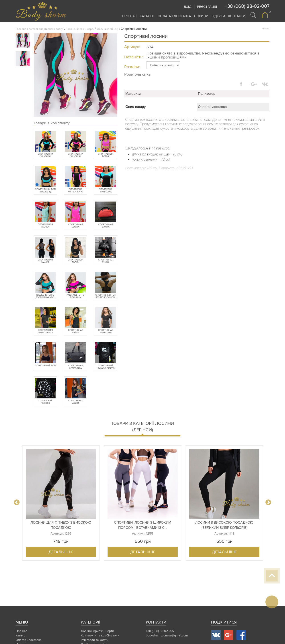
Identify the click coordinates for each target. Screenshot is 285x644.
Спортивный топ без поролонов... (106, 296)
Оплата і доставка (174, 16)
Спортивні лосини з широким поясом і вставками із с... (143, 525)
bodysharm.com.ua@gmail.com (167, 635)
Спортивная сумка (106, 226)
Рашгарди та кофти (95, 640)
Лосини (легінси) (108, 29)
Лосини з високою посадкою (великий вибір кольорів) (224, 525)
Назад (266, 29)
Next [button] (268, 503)
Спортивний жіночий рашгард (45, 155)
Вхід (188, 7)
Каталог (147, 16)
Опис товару (135, 107)
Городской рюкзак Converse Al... (45, 402)
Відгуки (218, 16)
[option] (61, 503)
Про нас (129, 16)
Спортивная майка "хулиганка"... (45, 226)
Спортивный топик (106, 155)
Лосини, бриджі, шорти (80, 29)
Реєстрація (207, 7)
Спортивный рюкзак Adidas (106, 367)
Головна (21, 29)
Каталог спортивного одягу (46, 29)
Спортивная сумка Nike (76, 367)
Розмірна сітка (137, 74)
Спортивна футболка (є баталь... (75, 191)
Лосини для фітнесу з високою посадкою (61, 525)
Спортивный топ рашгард (45, 191)
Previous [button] (17, 503)
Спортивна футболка (106, 191)
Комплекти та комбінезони (100, 635)
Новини (201, 16)
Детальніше (61, 552)
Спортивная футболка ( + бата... (45, 331)
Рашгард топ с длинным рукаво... (75, 296)
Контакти (237, 16)
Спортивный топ (45, 366)
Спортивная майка (45, 261)
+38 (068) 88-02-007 (247, 6)
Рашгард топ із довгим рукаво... (45, 296)
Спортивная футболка (106, 331)
